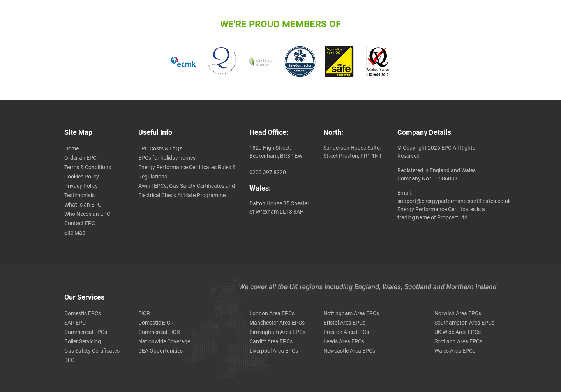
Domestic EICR (156, 323)
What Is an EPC (83, 205)
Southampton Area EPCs (464, 323)
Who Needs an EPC (87, 214)
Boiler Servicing (83, 341)
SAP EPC (75, 323)
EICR (144, 313)
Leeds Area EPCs (344, 341)
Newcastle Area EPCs (349, 351)
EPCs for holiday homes (167, 158)
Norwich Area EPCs (458, 313)
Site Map (75, 233)
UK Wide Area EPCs (458, 332)
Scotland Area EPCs (458, 341)
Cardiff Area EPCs (271, 341)
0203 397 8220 (268, 172)
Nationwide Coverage (164, 341)
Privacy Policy (81, 186)
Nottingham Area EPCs (351, 313)
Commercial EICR (159, 332)
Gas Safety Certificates (92, 351)
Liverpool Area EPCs (274, 351)
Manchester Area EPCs (277, 323)
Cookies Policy (82, 177)
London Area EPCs (272, 313)
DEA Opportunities (161, 351)
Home (71, 148)
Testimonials (79, 195)
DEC (69, 360)
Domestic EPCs (83, 313)
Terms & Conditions (88, 167)
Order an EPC (80, 158)
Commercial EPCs (86, 332)
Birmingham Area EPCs (277, 332)
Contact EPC (80, 223)
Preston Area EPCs (346, 332)
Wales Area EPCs (455, 351)
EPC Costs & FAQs (160, 148)
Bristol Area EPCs (344, 323)
